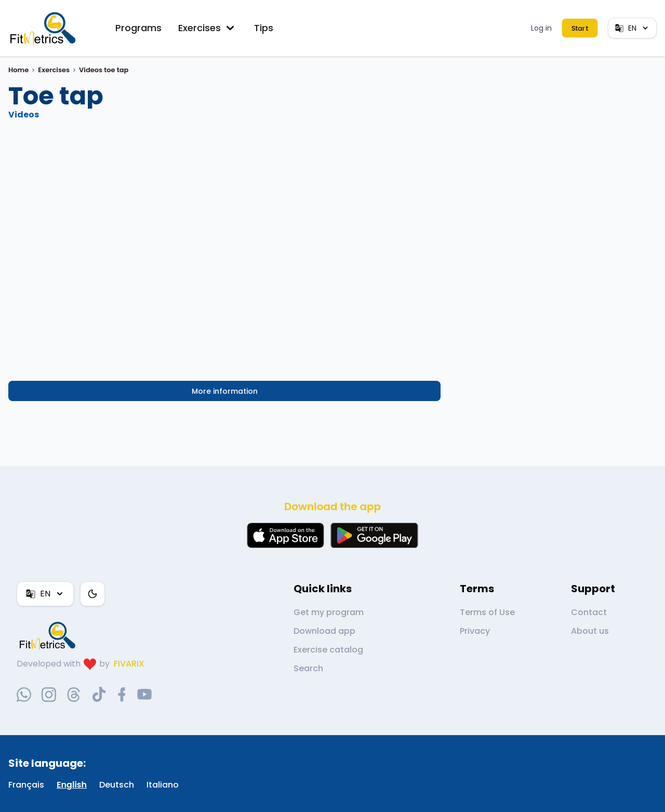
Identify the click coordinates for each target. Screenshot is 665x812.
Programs (138, 28)
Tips (264, 28)
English (72, 785)
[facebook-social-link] (122, 695)
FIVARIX (129, 664)
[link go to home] (50, 635)
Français (26, 785)
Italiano (163, 785)
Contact (589, 612)
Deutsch (117, 785)
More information (225, 391)
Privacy (475, 631)
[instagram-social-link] (49, 695)
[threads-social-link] (74, 695)
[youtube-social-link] (144, 695)
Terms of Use (487, 612)
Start (580, 28)
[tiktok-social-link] (99, 694)
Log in (541, 28)
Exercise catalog (328, 650)
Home (18, 70)
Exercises (208, 28)
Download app (324, 631)
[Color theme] (92, 594)
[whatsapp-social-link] (24, 695)
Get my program (329, 612)
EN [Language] (632, 28)
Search (308, 668)
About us (590, 631)
